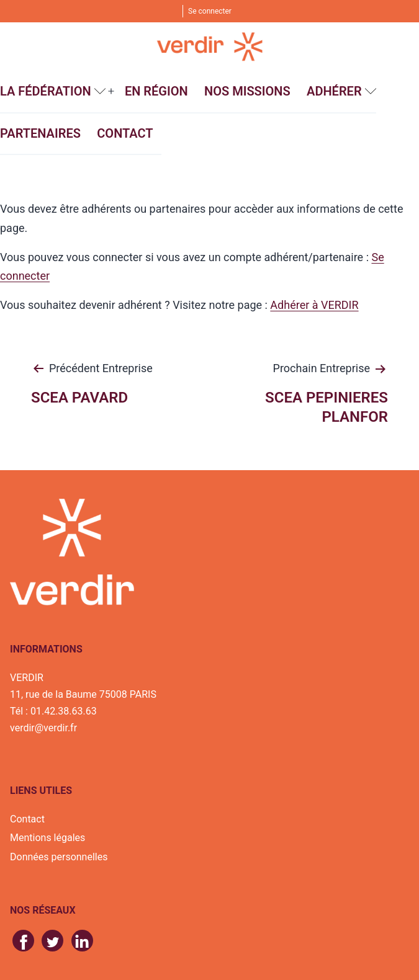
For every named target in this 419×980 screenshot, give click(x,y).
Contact (125, 133)
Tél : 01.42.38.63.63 (53, 711)
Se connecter (210, 11)
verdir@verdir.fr (43, 728)
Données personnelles (59, 857)
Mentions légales (47, 838)
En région (156, 91)
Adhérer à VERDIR (314, 305)
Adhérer (334, 91)
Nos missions (247, 91)
